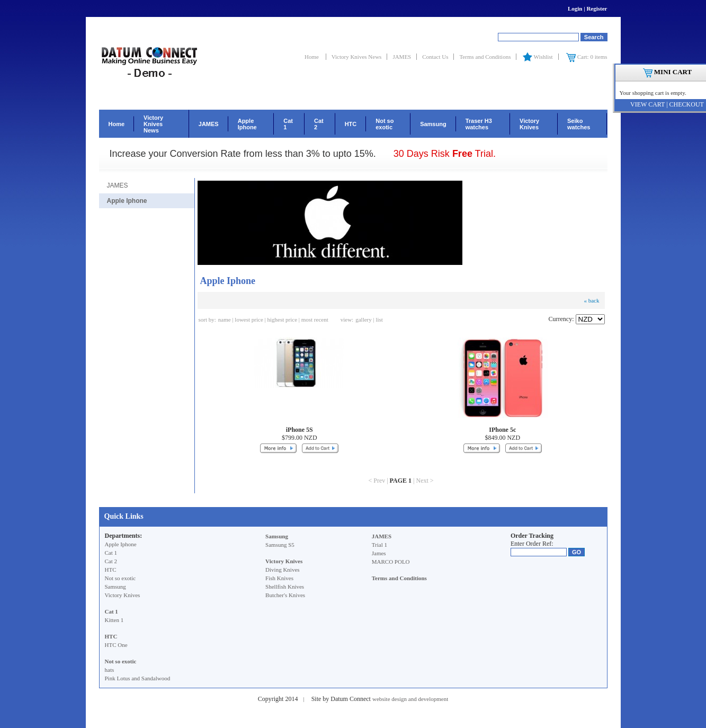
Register (597, 8)
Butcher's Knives (285, 595)
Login (575, 8)
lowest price (249, 319)
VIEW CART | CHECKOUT (667, 104)
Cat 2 (319, 124)
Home (312, 57)
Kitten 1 (114, 620)
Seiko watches (579, 124)
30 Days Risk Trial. (445, 154)
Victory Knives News (357, 57)
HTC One (116, 645)
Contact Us (435, 57)
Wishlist (537, 57)
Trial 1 (379, 545)
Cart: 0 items (587, 57)
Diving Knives (282, 570)
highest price (283, 319)
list (379, 319)
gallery (364, 319)
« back (591, 300)
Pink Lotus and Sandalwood (138, 678)
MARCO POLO (391, 562)
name (225, 319)
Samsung (433, 124)
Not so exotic (385, 124)
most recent (315, 319)
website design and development (410, 699)
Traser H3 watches (479, 124)
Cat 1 (288, 124)
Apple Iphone (247, 124)
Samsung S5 (280, 545)
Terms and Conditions (485, 57)
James (379, 553)
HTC (351, 124)
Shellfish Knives (285, 587)
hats (110, 670)
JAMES (402, 57)
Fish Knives (279, 578)
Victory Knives (529, 124)
